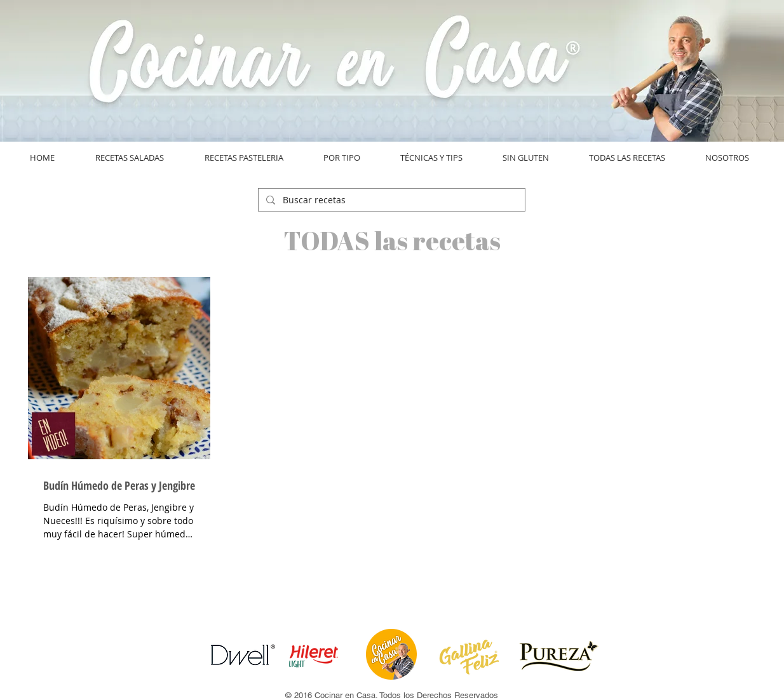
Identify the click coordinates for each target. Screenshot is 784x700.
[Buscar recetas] (390, 200)
